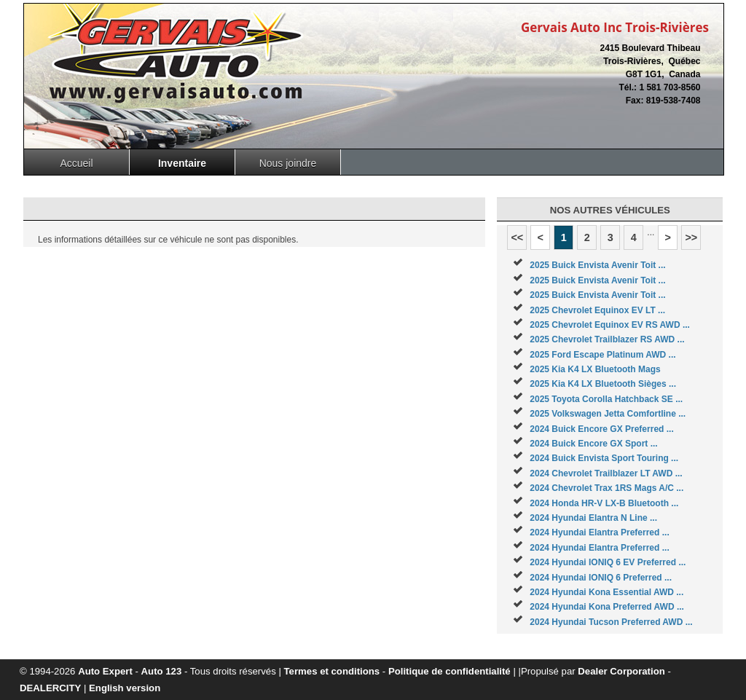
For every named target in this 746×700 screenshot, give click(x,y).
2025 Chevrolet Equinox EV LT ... (597, 310)
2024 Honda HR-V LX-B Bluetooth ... (604, 503)
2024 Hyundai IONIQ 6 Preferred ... (601, 578)
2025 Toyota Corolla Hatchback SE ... (606, 399)
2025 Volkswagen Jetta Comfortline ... (608, 414)
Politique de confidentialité (449, 671)
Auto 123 (162, 671)
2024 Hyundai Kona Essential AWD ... (606, 592)
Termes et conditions (332, 671)
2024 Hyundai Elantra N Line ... (593, 518)
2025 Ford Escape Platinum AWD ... (602, 355)
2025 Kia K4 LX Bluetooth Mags (595, 369)
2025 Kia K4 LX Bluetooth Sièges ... (603, 384)
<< (517, 237)
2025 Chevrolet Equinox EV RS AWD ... (610, 325)
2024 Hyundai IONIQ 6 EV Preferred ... (608, 562)
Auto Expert (105, 671)
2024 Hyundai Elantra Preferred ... (599, 532)
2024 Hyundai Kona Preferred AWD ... (607, 607)
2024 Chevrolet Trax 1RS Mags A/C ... (606, 488)
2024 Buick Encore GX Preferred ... (601, 429)
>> (691, 237)
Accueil (76, 163)
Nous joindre (288, 163)
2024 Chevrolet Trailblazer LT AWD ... (606, 473)
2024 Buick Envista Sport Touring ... (604, 458)
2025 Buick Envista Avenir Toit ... (597, 265)
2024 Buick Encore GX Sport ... (593, 444)
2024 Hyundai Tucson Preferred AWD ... (611, 622)
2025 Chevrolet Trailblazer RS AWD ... (607, 339)
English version (125, 688)
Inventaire (182, 163)
